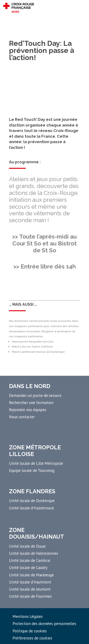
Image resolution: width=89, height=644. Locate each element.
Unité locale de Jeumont (30, 589)
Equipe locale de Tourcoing (32, 470)
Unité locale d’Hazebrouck (32, 508)
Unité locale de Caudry (28, 568)
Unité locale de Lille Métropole (36, 463)
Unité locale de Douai (27, 546)
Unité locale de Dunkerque (32, 501)
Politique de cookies (30, 631)
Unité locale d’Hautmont (30, 582)
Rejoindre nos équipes (28, 410)
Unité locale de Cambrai (30, 560)
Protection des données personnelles (44, 624)
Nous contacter (22, 417)
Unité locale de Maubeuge (31, 575)
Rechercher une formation (31, 403)
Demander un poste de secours (35, 395)
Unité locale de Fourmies (30, 596)
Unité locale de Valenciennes (34, 553)
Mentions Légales (28, 616)
